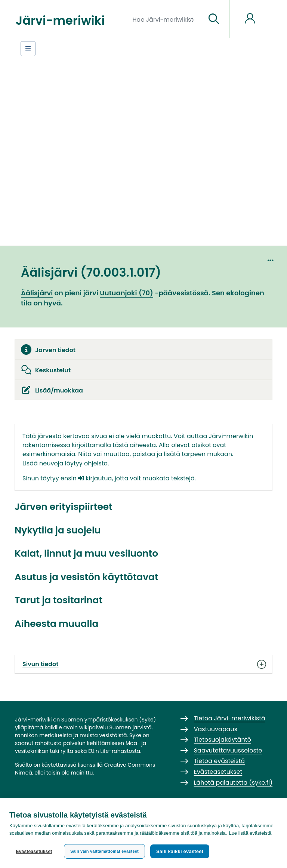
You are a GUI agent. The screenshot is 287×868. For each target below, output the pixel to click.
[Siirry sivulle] (214, 19)
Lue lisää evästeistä (250, 833)
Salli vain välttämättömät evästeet (104, 851)
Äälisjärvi (37, 293)
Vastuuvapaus (216, 729)
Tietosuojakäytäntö (223, 740)
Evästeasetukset (34, 852)
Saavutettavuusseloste (228, 750)
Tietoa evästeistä (219, 761)
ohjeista (96, 463)
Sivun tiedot (143, 664)
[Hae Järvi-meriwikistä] (166, 19)
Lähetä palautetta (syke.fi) (233, 783)
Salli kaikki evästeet (180, 851)
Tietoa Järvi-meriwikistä (230, 718)
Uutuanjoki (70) (126, 293)
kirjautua (95, 478)
